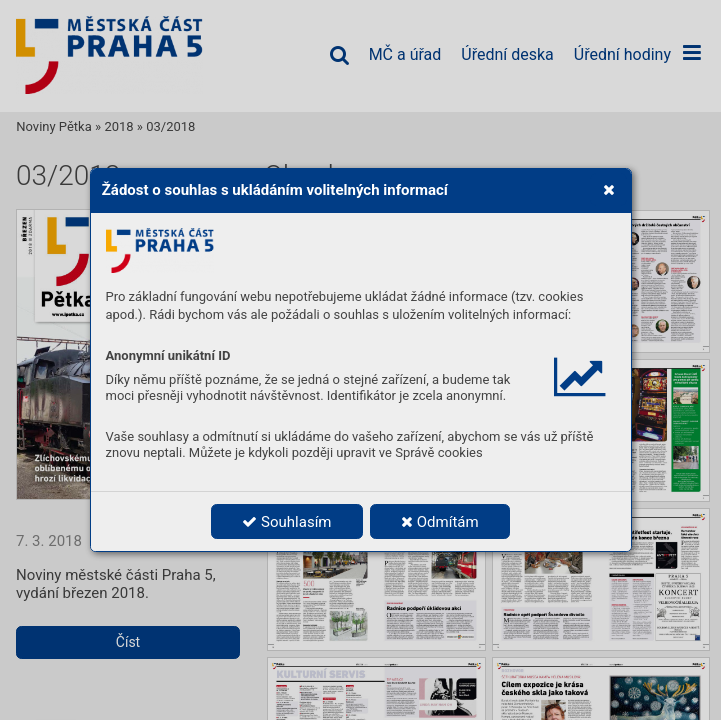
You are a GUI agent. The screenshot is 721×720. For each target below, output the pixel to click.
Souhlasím (286, 522)
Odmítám (440, 522)
